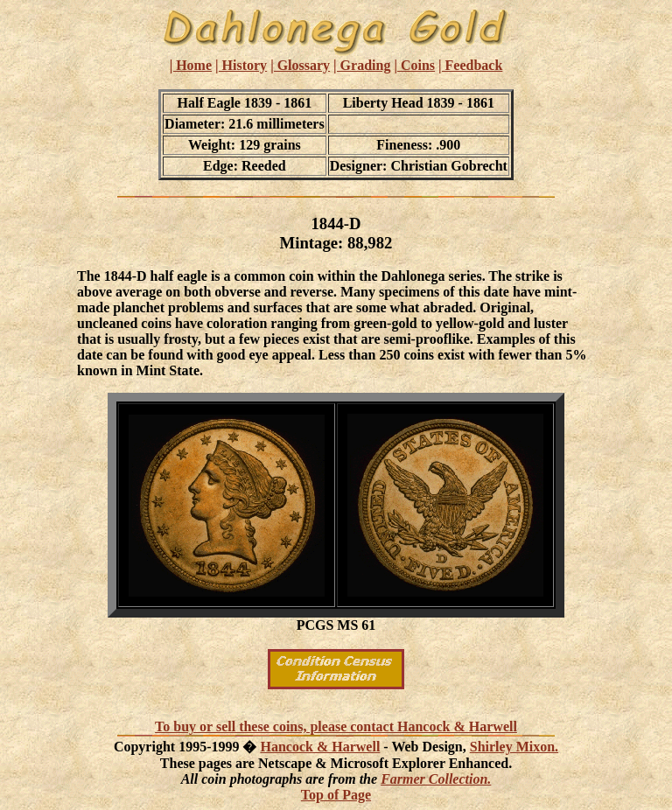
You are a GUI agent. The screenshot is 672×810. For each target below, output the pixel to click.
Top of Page (336, 795)
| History (241, 65)
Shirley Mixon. (514, 747)
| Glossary (300, 65)
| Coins (414, 65)
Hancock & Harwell (320, 747)
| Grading (362, 65)
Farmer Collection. (436, 779)
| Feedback (470, 65)
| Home (191, 65)
